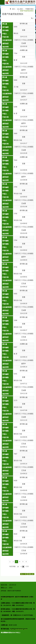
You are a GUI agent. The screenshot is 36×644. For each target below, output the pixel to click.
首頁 (13, 9)
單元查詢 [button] (32, 18)
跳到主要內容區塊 (1, 1)
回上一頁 (24, 574)
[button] (23, 567)
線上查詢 (20, 9)
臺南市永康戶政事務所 (20, 2)
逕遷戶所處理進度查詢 (27, 11)
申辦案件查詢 (29, 9)
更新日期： (5, 585)
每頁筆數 (12, 566)
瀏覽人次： (5, 588)
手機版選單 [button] (2, 2)
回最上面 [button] (31, 574)
